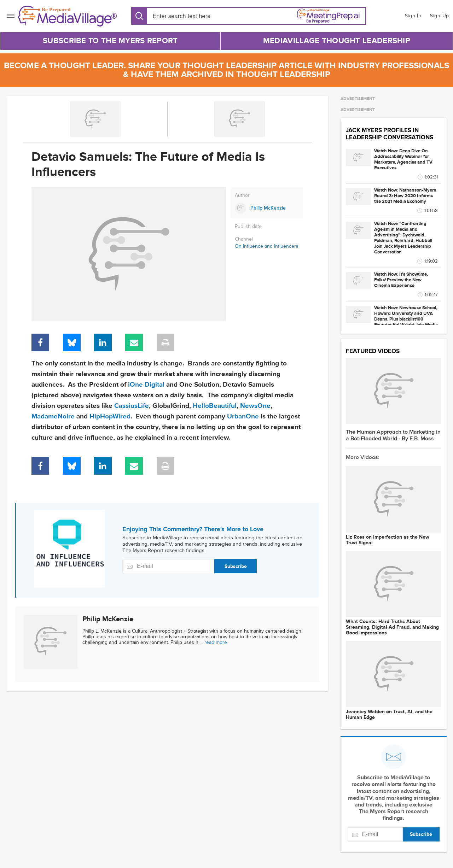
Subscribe (236, 566)
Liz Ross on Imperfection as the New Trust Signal (388, 540)
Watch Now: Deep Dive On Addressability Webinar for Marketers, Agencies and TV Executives (403, 159)
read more (216, 642)
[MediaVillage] (68, 16)
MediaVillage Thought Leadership (337, 41)
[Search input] (193, 16)
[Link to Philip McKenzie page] (267, 208)
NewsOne (255, 406)
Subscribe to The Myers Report (110, 41)
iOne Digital (146, 385)
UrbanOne (243, 417)
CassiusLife (132, 406)
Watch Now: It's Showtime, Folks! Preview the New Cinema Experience (401, 280)
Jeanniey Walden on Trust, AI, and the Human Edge (389, 715)
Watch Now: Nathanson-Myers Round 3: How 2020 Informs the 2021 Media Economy (405, 196)
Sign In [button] (413, 16)
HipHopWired (110, 417)
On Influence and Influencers (267, 246)
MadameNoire (53, 417)
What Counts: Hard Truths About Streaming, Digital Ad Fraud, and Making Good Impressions (392, 627)
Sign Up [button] (440, 16)
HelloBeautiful (215, 406)
